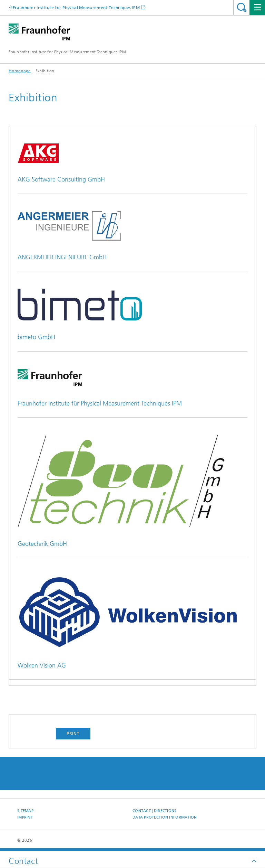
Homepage (20, 71)
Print (73, 734)
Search (242, 7)
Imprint (25, 817)
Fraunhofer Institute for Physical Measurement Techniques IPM (67, 52)
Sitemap (25, 811)
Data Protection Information (165, 817)
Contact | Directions (155, 811)
